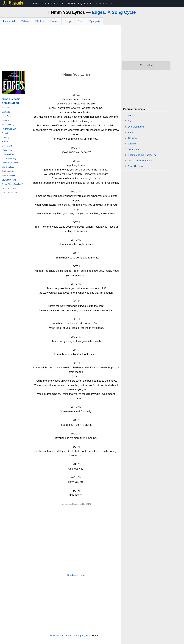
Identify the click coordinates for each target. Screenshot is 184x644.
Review (54, 21)
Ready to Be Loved (10, 163)
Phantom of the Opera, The (142, 155)
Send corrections (76, 575)
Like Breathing (8, 167)
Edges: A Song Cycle (114, 12)
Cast (80, 21)
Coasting (5, 137)
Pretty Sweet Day (9, 129)
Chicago (132, 138)
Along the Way (8, 125)
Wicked (132, 144)
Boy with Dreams (9, 180)
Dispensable (7, 146)
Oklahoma (133, 149)
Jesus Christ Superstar (140, 161)
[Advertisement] (61, 49)
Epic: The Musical (137, 166)
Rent (131, 132)
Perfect (5, 133)
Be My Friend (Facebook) (12, 184)
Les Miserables (136, 127)
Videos (25, 21)
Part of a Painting (9, 159)
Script (68, 21)
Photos (40, 21)
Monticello (6, 112)
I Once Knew (7, 150)
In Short (5, 142)
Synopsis (95, 21)
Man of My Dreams (10, 193)
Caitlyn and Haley (9, 188)
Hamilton (133, 115)
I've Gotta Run (8, 154)
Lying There (7, 116)
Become (5, 108)
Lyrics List (9, 21)
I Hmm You (6, 120)
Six (130, 121)
